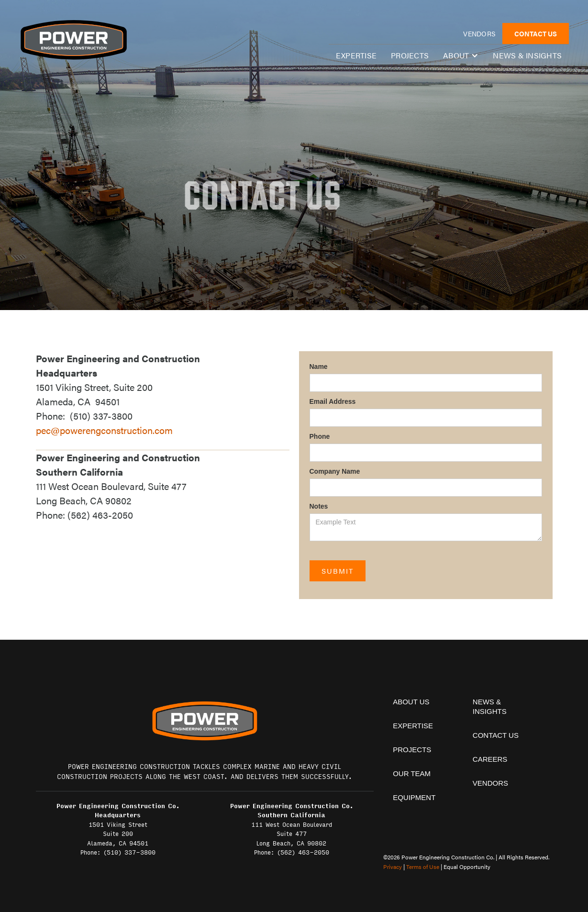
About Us (411, 702)
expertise (356, 55)
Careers (490, 759)
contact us (496, 735)
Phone (320, 436)
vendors (479, 33)
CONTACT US (536, 33)
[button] (461, 56)
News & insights (527, 55)
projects (412, 750)
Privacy (393, 867)
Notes (319, 506)
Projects (410, 55)
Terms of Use (423, 867)
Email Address (333, 401)
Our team (412, 773)
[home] (73, 40)
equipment (414, 797)
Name (319, 367)
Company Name (335, 471)
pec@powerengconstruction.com (104, 430)
